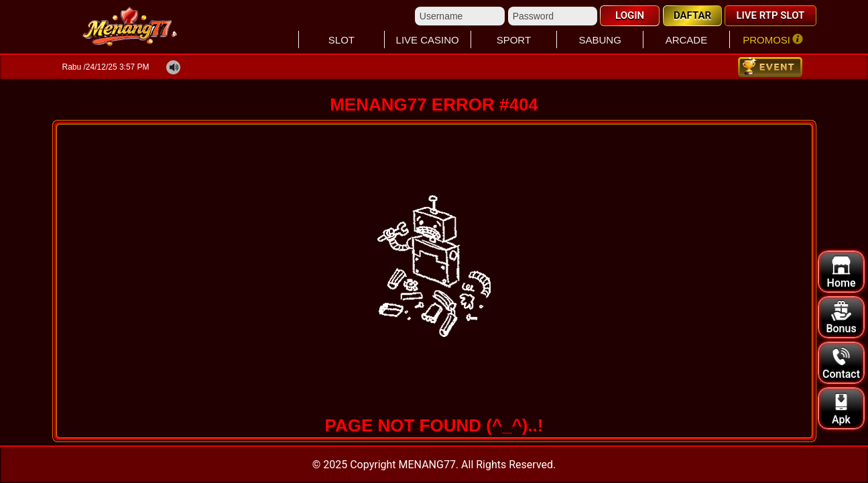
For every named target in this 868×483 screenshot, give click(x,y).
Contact (841, 363)
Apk (841, 409)
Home (842, 272)
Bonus (841, 318)
